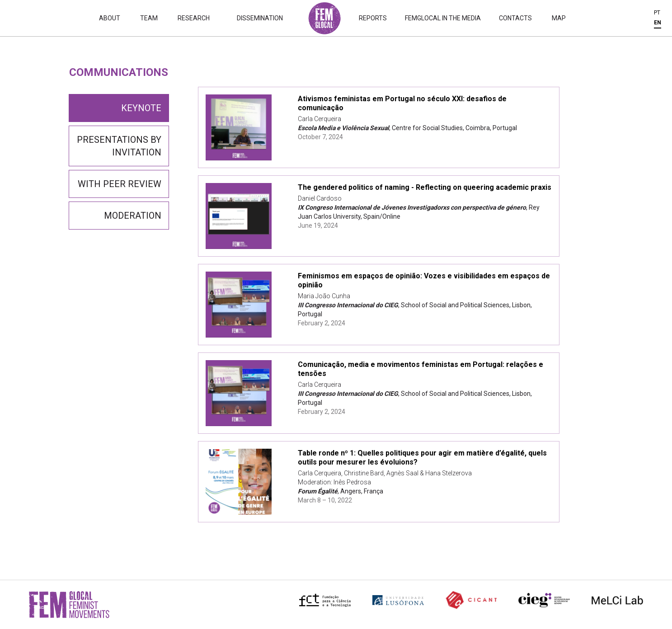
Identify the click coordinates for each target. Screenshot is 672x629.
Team (149, 18)
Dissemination (260, 18)
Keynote (141, 108)
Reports (373, 18)
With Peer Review (120, 184)
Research (194, 18)
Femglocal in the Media (443, 18)
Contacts (515, 18)
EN (658, 23)
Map (559, 18)
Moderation (133, 216)
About (110, 18)
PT (657, 13)
